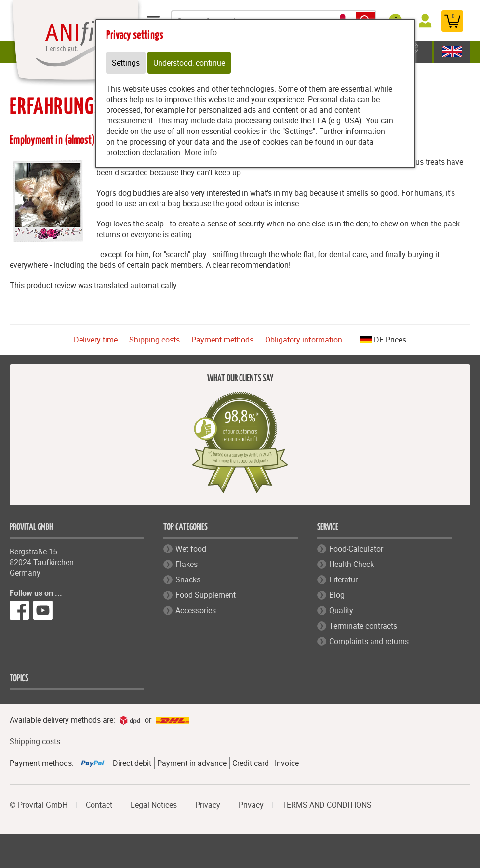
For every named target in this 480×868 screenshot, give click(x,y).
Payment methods (222, 340)
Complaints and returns (369, 641)
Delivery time (96, 340)
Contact (99, 805)
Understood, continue (189, 63)
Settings (126, 63)
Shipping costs (154, 340)
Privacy (208, 805)
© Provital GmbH (39, 805)
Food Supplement (206, 595)
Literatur (343, 579)
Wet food (191, 549)
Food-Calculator (356, 549)
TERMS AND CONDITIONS (327, 805)
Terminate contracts (363, 626)
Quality (341, 610)
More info (200, 152)
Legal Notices (154, 805)
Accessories (196, 610)
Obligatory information (304, 340)
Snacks (188, 579)
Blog (337, 595)
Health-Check (352, 564)
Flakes (187, 564)
